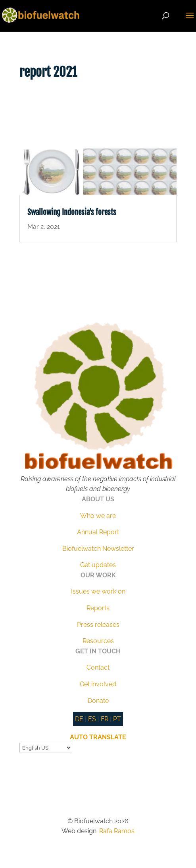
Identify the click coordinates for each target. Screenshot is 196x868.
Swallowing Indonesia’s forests (72, 212)
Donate (98, 701)
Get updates (98, 565)
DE (79, 719)
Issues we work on (98, 591)
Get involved (98, 684)
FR (105, 719)
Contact (98, 667)
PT (117, 719)
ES (92, 719)
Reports (98, 608)
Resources (98, 641)
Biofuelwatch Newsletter (98, 549)
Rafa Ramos (117, 831)
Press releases (98, 625)
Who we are (98, 516)
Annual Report (98, 532)
